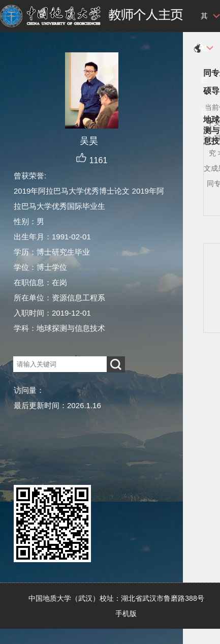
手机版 (126, 614)
